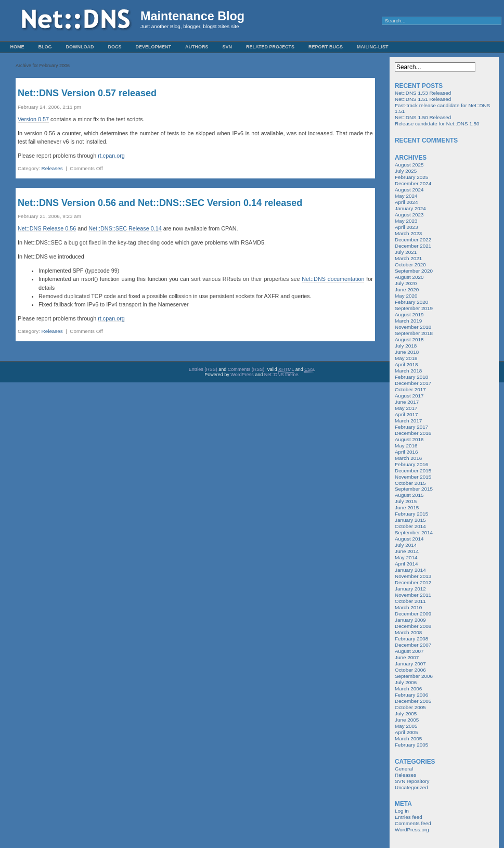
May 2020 (406, 296)
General (404, 769)
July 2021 (406, 252)
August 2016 (409, 439)
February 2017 (411, 427)
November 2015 (413, 477)
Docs (115, 47)
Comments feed (413, 823)
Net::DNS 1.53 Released (423, 93)
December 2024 (413, 183)
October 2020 (410, 265)
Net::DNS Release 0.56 (47, 228)
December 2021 (413, 246)
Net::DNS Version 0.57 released (87, 93)
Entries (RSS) (203, 369)
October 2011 (410, 601)
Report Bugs (326, 47)
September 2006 (414, 676)
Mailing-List (373, 47)
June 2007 (407, 657)
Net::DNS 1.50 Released (423, 117)
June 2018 (407, 352)
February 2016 (411, 464)
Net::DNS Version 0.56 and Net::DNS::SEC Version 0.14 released (160, 203)
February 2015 (411, 514)
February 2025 (411, 177)
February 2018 (411, 377)
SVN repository (412, 781)
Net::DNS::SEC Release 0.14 (125, 228)
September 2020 (414, 271)
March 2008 (408, 632)
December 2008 (413, 626)
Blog (45, 47)
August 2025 (409, 165)
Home (17, 47)
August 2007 (409, 651)
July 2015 (406, 501)
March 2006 (408, 689)
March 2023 (408, 233)
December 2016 (413, 433)
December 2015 (413, 471)
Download (80, 47)
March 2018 (408, 371)
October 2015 (410, 483)
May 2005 (406, 726)
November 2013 (413, 576)
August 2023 (409, 215)
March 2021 (408, 258)
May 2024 (406, 196)
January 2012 (410, 589)
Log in (402, 811)
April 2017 (406, 414)
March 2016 (408, 458)
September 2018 (414, 333)
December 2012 (413, 582)
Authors (197, 47)
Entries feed (409, 817)
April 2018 (406, 364)
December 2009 (413, 614)
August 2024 (409, 190)
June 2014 (407, 551)
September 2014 (414, 532)
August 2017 (409, 396)
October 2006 (410, 670)
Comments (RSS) (246, 369)
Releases (52, 168)
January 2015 (410, 520)
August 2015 (409, 495)
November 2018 (413, 327)
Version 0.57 (33, 119)
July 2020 (406, 283)
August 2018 (409, 339)
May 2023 (406, 221)
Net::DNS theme (281, 375)
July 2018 (406, 346)
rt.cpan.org (111, 156)
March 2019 (408, 321)
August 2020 (409, 277)
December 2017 (413, 383)
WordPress (242, 375)
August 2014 (409, 539)
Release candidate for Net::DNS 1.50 (437, 124)
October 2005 (410, 707)
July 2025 (406, 171)
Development (154, 47)
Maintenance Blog (192, 16)
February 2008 (411, 639)
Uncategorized (411, 787)
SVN (228, 47)
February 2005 (411, 745)
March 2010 (408, 607)
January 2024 (410, 208)
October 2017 (410, 389)
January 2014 (410, 570)
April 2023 (406, 227)
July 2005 (406, 714)
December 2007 (413, 645)
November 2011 (413, 595)
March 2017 (408, 421)
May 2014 (406, 557)
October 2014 (410, 526)
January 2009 (410, 620)
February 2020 (411, 302)
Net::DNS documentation (333, 279)
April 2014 (406, 564)
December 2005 (413, 701)
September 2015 (414, 489)
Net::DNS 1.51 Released (423, 99)
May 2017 (406, 408)
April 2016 (406, 452)
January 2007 (410, 664)
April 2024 (406, 202)
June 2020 (407, 290)
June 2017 (407, 402)
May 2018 (406, 358)
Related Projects (270, 47)
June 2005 (407, 720)
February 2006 (411, 695)
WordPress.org (412, 830)
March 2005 (408, 738)
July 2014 (406, 545)
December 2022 (413, 240)
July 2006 (406, 682)
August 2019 (409, 314)
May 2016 (406, 446)
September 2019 (414, 308)
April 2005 (406, 732)
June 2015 (407, 507)
